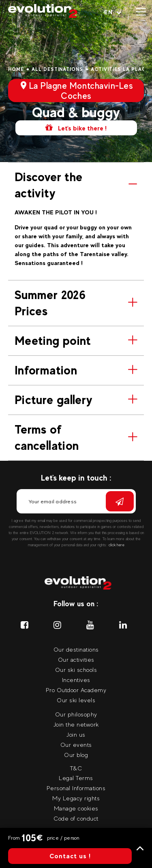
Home (16, 69)
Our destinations (76, 649)
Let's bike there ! (76, 128)
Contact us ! (70, 856)
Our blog (76, 755)
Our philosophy (76, 714)
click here (117, 545)
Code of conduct (76, 818)
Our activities (76, 660)
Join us (76, 734)
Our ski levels (76, 700)
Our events (76, 745)
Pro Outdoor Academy (76, 690)
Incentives (76, 680)
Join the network (76, 724)
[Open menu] (141, 12)
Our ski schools (76, 670)
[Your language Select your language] (113, 12)
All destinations (57, 69)
